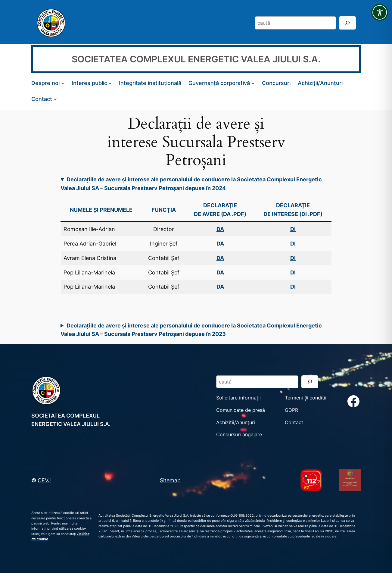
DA (220, 243)
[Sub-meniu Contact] (55, 99)
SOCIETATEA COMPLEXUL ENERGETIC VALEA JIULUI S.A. (196, 59)
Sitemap (170, 480)
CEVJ (44, 480)
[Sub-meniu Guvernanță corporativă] (253, 83)
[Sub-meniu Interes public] (110, 83)
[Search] (347, 23)
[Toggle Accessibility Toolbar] (380, 12)
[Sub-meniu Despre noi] (63, 83)
